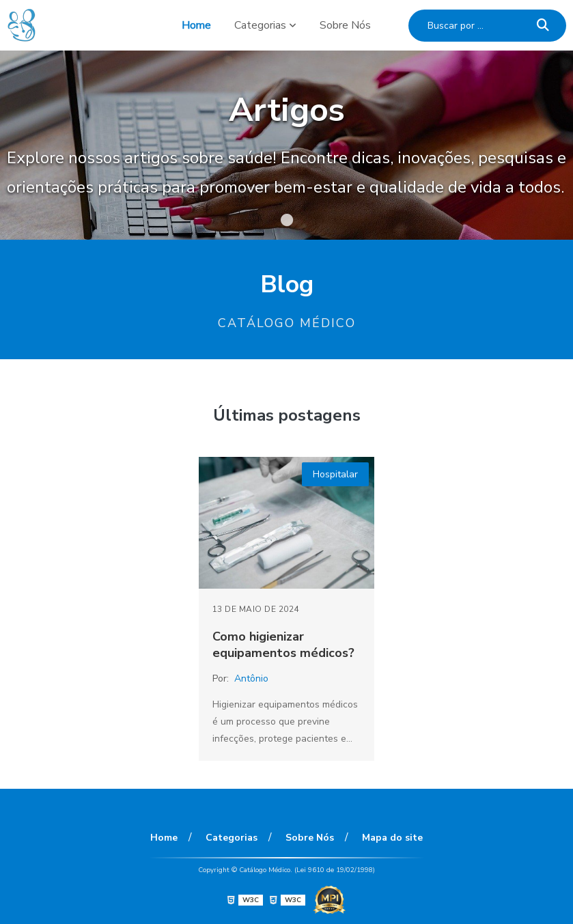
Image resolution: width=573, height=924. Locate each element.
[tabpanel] (286, 145)
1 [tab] (287, 223)
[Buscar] (543, 26)
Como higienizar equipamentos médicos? (283, 645)
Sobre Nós (345, 25)
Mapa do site (392, 838)
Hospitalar (335, 474)
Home (196, 25)
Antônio (251, 678)
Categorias (260, 25)
